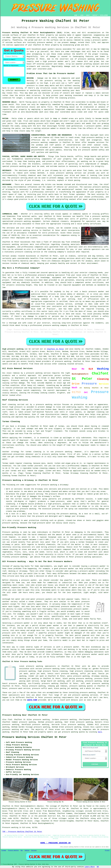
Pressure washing (11, 532)
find (10, 720)
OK (98, 867)
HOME (76, 15)
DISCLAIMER (104, 15)
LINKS (82, 15)
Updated (27, 851)
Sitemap (4, 851)
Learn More (90, 867)
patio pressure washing (78, 676)
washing (84, 161)
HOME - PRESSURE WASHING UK (55, 843)
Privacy (107, 851)
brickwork (101, 199)
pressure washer (100, 40)
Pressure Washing (13, 851)
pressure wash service (20, 688)
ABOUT (88, 15)
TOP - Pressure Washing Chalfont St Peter (22, 832)
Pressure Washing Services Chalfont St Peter (34, 737)
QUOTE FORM (32, 700)
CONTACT (95, 15)
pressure (53, 494)
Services (34, 851)
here (100, 732)
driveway (54, 170)
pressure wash (68, 489)
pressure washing (61, 91)
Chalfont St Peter (56, 349)
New (22, 851)
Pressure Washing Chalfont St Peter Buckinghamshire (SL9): (33, 33)
